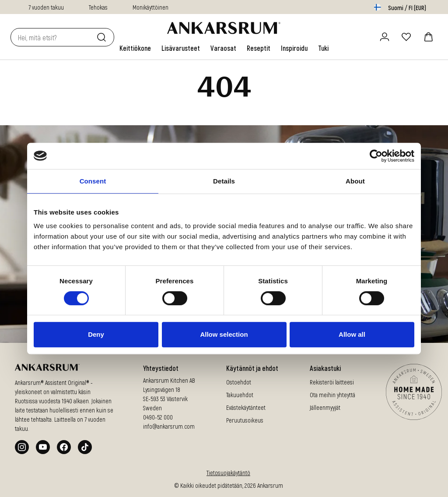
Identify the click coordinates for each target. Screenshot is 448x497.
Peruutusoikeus (245, 420)
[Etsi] (103, 37)
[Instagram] (22, 447)
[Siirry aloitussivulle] (224, 28)
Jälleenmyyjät (325, 407)
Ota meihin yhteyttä (332, 395)
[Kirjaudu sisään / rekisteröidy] (385, 37)
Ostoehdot (239, 382)
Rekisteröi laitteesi (332, 382)
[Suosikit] (406, 37)
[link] (135, 48)
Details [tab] (224, 181)
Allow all (352, 334)
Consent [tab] (93, 181)
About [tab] (355, 181)
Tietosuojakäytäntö (228, 473)
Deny (96, 334)
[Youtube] (43, 447)
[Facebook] (64, 447)
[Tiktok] (85, 447)
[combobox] (52, 37)
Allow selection (224, 334)
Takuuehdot (240, 395)
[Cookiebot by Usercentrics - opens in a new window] (376, 156)
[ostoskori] (428, 37)
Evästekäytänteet (246, 407)
